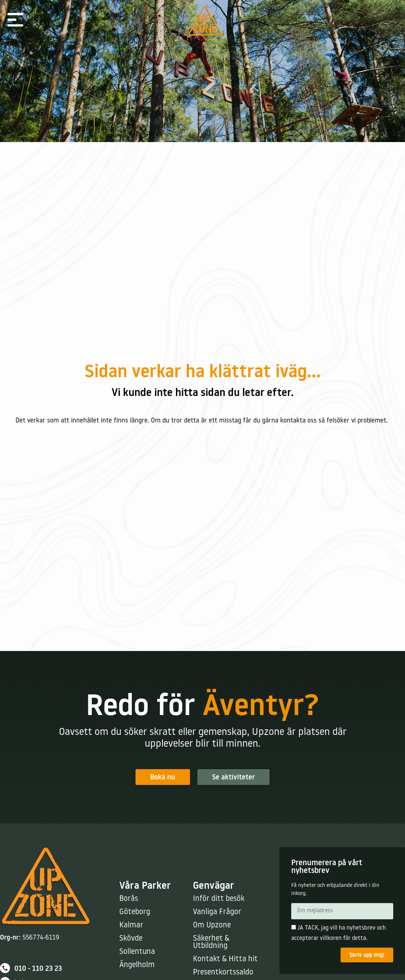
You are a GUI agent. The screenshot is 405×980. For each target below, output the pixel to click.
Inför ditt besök (219, 899)
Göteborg (135, 912)
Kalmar (131, 925)
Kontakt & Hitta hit (225, 959)
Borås (129, 899)
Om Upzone (212, 925)
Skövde (131, 939)
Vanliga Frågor (217, 912)
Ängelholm (137, 965)
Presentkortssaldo (223, 972)
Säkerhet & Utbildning (211, 942)
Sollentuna (137, 952)
